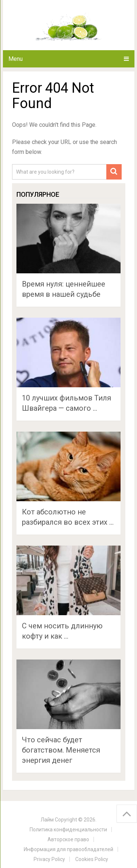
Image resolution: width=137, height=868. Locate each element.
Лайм (47, 820)
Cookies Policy (92, 859)
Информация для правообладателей (68, 849)
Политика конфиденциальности (68, 830)
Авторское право (68, 839)
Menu (16, 59)
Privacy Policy (49, 859)
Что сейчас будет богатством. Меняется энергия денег (61, 750)
